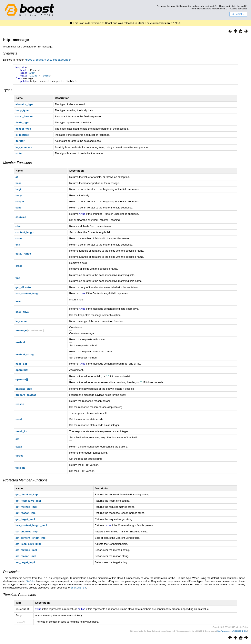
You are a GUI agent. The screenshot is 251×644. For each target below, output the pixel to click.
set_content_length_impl (31, 540)
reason (20, 406)
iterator (20, 144)
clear (19, 229)
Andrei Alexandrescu (215, 9)
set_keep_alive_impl (28, 546)
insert (19, 304)
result (19, 421)
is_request (22, 138)
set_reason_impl (26, 558)
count (19, 241)
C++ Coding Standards (237, 9)
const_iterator (24, 120)
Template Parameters (20, 596)
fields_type (22, 126)
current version (160, 23)
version (20, 470)
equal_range (23, 257)
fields (46, 78)
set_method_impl (26, 552)
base (18, 186)
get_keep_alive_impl (28, 503)
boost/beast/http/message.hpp (48, 60)
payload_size (24, 391)
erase (19, 269)
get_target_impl (25, 521)
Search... (238, 14)
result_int (21, 433)
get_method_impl (26, 509)
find (18, 281)
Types (8, 93)
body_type (22, 114)
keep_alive (22, 315)
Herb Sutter (195, 9)
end (18, 248)
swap (19, 449)
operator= (22, 372)
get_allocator (24, 290)
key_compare (24, 151)
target (19, 458)
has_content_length (28, 296)
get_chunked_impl (27, 497)
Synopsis (10, 53)
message (21, 333)
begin (19, 192)
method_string (25, 357)
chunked (21, 220)
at (17, 180)
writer (19, 157)
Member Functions (17, 166)
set (17, 441)
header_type (23, 132)
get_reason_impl (26, 515)
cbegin (20, 205)
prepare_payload (26, 397)
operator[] (22, 382)
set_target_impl (25, 564)
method (20, 345)
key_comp (22, 324)
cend (19, 211)
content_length (25, 235)
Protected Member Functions (25, 482)
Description (12, 574)
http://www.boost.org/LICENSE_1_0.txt (232, 632)
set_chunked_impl (27, 533)
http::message (16, 40)
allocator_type (24, 108)
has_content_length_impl (31, 527)
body (19, 199)
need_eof (21, 366)
